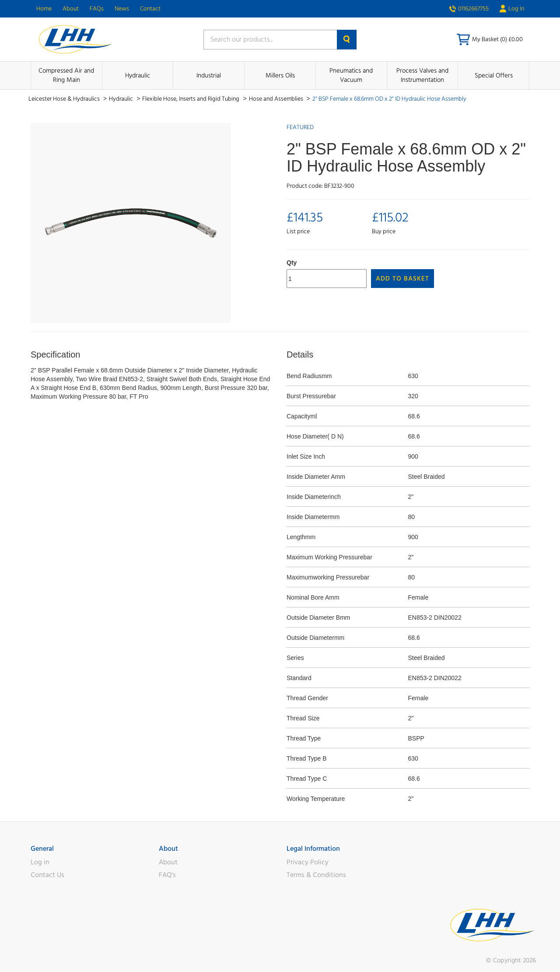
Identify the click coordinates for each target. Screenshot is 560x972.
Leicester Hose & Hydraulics (65, 99)
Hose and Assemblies (277, 99)
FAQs (97, 9)
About (71, 9)
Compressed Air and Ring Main (66, 75)
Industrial (209, 75)
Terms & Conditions (316, 875)
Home (44, 9)
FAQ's (167, 875)
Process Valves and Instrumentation (422, 75)
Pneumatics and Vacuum (351, 75)
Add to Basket (402, 279)
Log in (40, 862)
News (122, 9)
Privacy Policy (308, 862)
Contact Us (47, 875)
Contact (150, 9)
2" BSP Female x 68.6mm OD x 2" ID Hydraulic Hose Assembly (389, 99)
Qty (292, 263)
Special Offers (494, 75)
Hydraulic (138, 75)
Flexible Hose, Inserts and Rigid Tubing (191, 99)
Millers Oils (280, 75)
